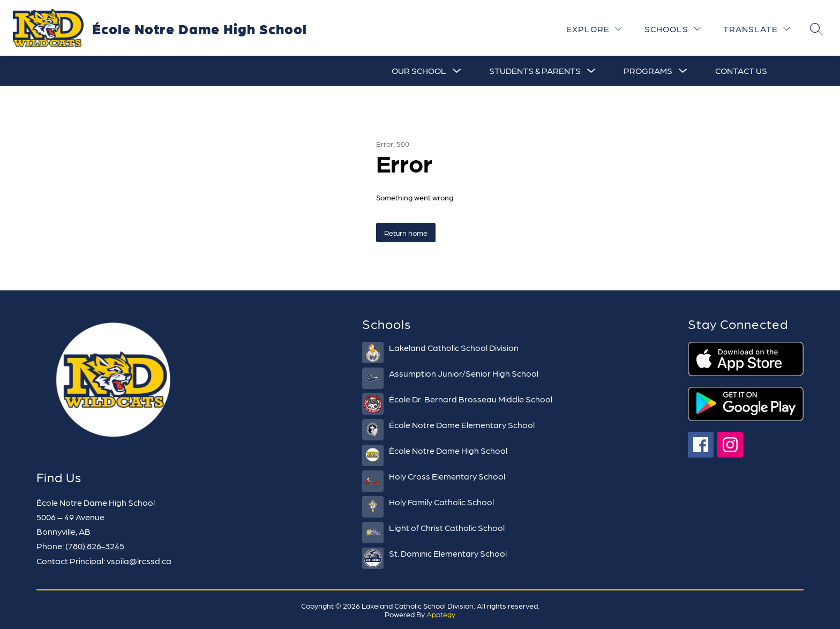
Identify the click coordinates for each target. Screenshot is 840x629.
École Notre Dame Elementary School (462, 425)
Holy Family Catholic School (441, 502)
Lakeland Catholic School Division (454, 347)
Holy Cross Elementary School (447, 476)
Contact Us (741, 70)
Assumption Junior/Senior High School (464, 373)
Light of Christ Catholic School (447, 527)
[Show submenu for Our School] (419, 71)
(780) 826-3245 (95, 546)
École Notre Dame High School (448, 450)
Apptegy (441, 614)
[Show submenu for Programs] (648, 71)
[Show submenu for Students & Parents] (535, 71)
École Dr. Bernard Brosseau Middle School (471, 399)
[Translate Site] (757, 29)
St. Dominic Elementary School (448, 553)
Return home (406, 233)
